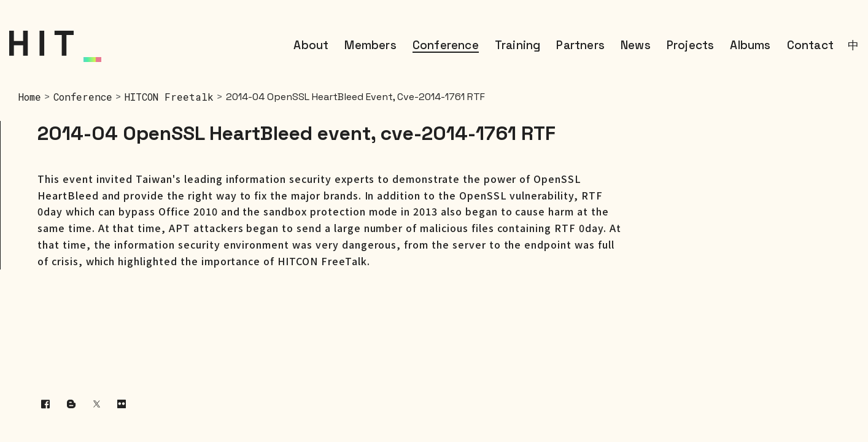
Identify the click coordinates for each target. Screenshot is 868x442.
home (30, 97)
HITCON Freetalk (169, 97)
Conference (83, 97)
